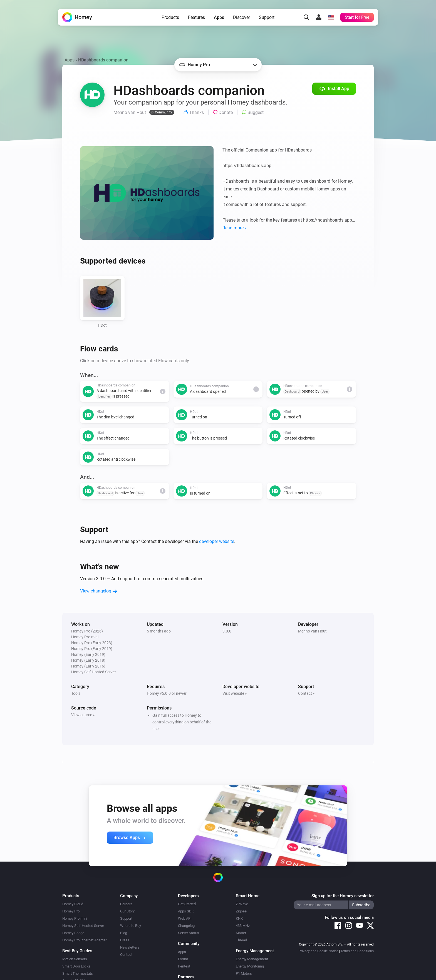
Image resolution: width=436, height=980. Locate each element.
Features (196, 17)
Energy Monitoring (250, 966)
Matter (241, 933)
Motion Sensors (75, 959)
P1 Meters (244, 973)
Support (267, 17)
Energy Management (252, 959)
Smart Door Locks (76, 966)
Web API (185, 918)
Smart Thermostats (78, 973)
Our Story (127, 911)
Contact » (306, 693)
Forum (183, 959)
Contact (126, 955)
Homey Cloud (73, 904)
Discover (241, 17)
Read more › (234, 228)
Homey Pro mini (75, 918)
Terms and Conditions (357, 951)
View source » (83, 715)
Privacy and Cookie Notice (318, 951)
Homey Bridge (73, 933)
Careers (126, 904)
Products (170, 17)
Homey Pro (71, 911)
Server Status (189, 933)
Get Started (187, 904)
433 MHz (243, 926)
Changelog (186, 926)
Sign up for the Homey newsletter (343, 896)
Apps (219, 17)
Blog (124, 933)
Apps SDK (186, 911)
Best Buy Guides (77, 951)
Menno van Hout (312, 631)
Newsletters (130, 947)
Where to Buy (131, 926)
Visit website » (235, 693)
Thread (241, 940)
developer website (217, 541)
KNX (239, 918)
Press (125, 940)
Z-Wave (242, 904)
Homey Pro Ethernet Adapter (84, 940)
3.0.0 (227, 631)
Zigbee (241, 911)
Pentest (184, 966)
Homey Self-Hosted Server (83, 926)
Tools (76, 693)
